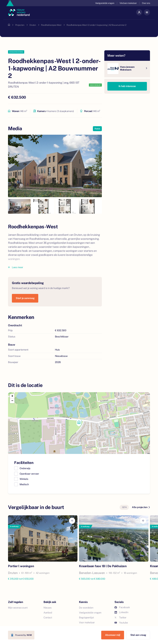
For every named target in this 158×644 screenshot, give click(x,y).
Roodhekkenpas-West (51, 25)
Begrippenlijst (86, 618)
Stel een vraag (138, 635)
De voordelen (86, 608)
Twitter (120, 618)
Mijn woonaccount (18, 608)
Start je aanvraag (25, 298)
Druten (33, 25)
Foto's (97, 129)
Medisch (24, 484)
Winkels (24, 479)
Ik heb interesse (127, 86)
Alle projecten (141, 507)
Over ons (146, 3)
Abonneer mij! (113, 635)
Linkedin (121, 612)
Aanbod (48, 613)
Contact (48, 618)
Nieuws (47, 608)
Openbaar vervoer (29, 474)
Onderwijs (25, 468)
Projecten (20, 25)
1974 (124, 507)
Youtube (121, 623)
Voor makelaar (87, 622)
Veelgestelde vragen (105, 3)
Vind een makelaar (128, 3)
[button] (79, 423)
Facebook (122, 607)
